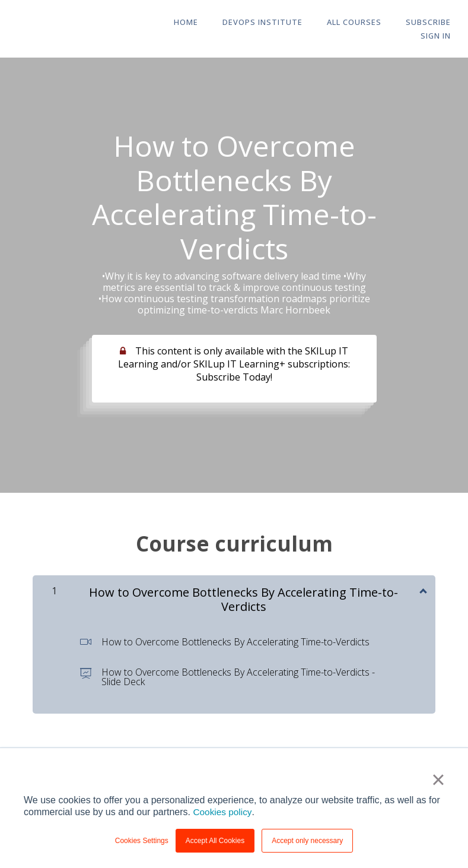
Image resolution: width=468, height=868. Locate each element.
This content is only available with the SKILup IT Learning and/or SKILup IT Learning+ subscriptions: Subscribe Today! (234, 364)
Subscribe (409, 23)
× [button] (438, 780)
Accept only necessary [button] (307, 841)
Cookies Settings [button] (142, 841)
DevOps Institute (249, 23)
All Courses (338, 23)
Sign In (437, 36)
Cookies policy (223, 812)
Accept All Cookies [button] (215, 841)
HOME (175, 23)
